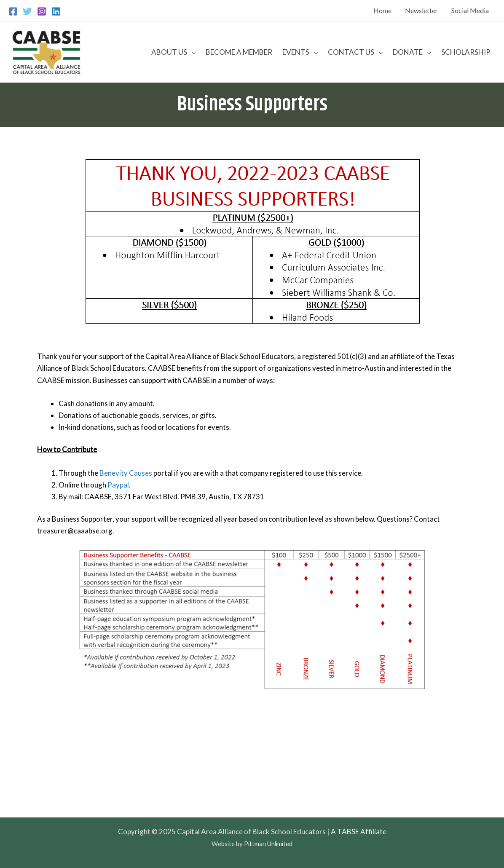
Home (382, 10)
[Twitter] (27, 11)
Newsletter (421, 10)
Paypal (118, 485)
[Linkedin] (56, 11)
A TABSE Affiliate (359, 832)
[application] (191, 52)
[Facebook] (13, 11)
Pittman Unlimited (268, 844)
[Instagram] (42, 11)
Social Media (470, 10)
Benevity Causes (126, 473)
